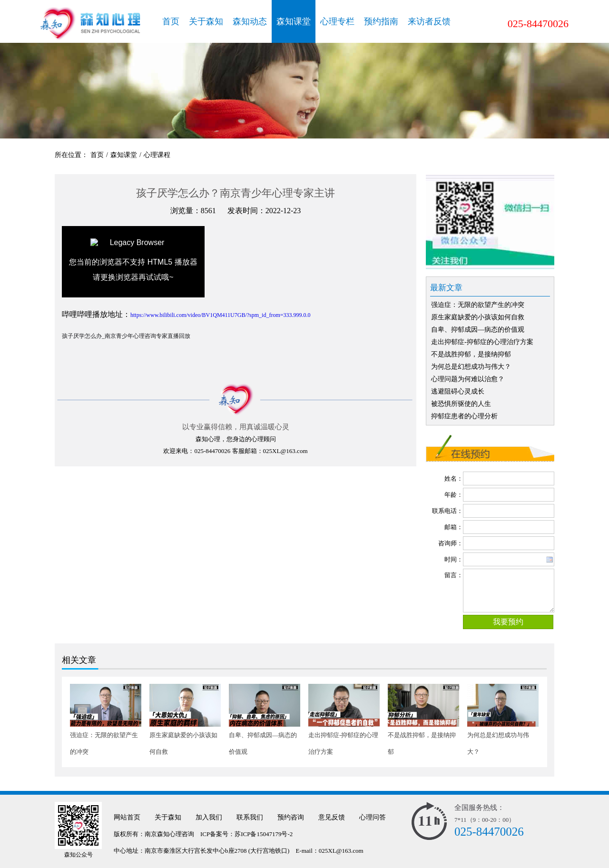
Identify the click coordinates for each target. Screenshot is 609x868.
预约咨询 (291, 817)
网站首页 (127, 817)
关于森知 (206, 21)
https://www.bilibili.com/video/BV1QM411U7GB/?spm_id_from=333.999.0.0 (221, 315)
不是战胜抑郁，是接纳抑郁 (471, 354)
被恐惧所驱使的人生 (461, 404)
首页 (171, 21)
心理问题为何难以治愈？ (468, 379)
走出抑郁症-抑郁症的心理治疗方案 (482, 342)
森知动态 (250, 21)
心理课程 (157, 155)
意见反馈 (332, 817)
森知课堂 (294, 21)
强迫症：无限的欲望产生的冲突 (478, 305)
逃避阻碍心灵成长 (458, 391)
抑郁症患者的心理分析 (464, 416)
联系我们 (250, 817)
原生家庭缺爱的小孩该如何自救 (478, 317)
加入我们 (209, 817)
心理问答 (373, 817)
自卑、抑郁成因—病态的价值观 (478, 330)
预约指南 (381, 21)
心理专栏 (337, 21)
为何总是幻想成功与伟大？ (471, 367)
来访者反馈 (429, 21)
